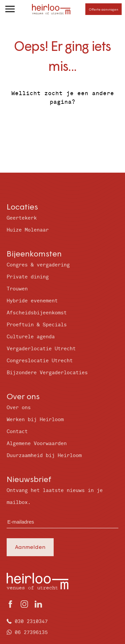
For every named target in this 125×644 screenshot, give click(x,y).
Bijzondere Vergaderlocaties (47, 373)
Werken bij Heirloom (35, 420)
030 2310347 (31, 622)
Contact (17, 432)
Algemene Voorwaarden (37, 444)
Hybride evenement (32, 301)
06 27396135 (31, 633)
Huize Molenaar (28, 230)
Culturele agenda (31, 337)
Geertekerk (22, 218)
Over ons (19, 408)
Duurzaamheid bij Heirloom (44, 456)
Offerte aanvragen (103, 9)
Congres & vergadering (38, 265)
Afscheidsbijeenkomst (37, 313)
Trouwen (17, 289)
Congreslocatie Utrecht (40, 361)
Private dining (28, 277)
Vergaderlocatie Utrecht (41, 349)
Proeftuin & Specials (37, 325)
